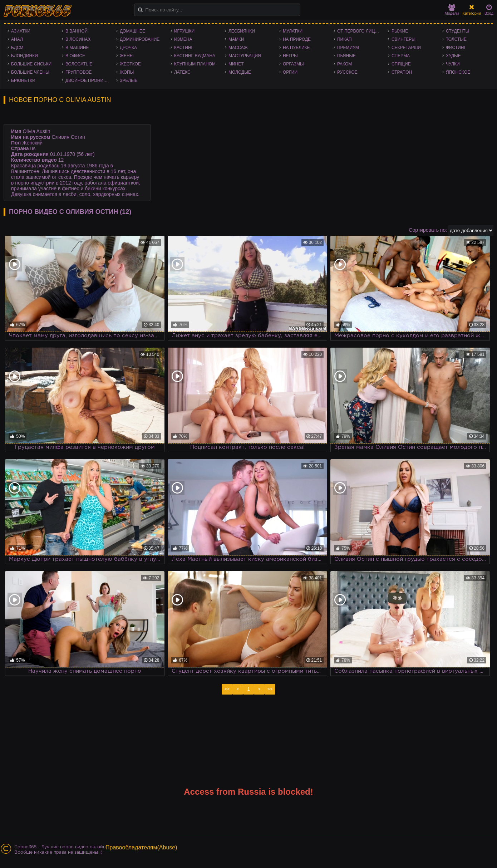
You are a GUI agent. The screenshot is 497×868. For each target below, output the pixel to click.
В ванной (77, 31)
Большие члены (30, 72)
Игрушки (184, 31)
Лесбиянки (242, 31)
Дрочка (128, 48)
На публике (296, 48)
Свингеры (403, 39)
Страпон (402, 72)
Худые (453, 56)
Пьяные (346, 56)
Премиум (348, 48)
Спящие (401, 64)
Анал (17, 39)
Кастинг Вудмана (195, 56)
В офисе (75, 56)
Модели (452, 10)
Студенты (457, 31)
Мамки (236, 39)
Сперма (401, 56)
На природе (297, 39)
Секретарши (406, 48)
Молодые (240, 72)
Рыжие (400, 31)
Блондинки (24, 56)
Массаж (238, 48)
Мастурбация (245, 56)
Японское (458, 72)
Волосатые (79, 64)
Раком (345, 64)
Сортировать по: (428, 230)
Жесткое (130, 64)
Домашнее (132, 31)
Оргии (290, 72)
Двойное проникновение (89, 80)
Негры (290, 56)
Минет (236, 64)
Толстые (456, 39)
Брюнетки (23, 80)
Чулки (453, 64)
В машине (77, 48)
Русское (347, 72)
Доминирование (140, 39)
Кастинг (184, 48)
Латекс (182, 72)
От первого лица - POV (361, 31)
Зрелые (129, 80)
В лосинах (78, 39)
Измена (183, 39)
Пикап (345, 39)
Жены (127, 56)
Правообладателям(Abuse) (141, 847)
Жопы (127, 72)
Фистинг (456, 48)
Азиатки (21, 31)
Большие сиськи (31, 64)
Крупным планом (195, 64)
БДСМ (17, 48)
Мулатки (293, 31)
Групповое (78, 72)
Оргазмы (293, 64)
